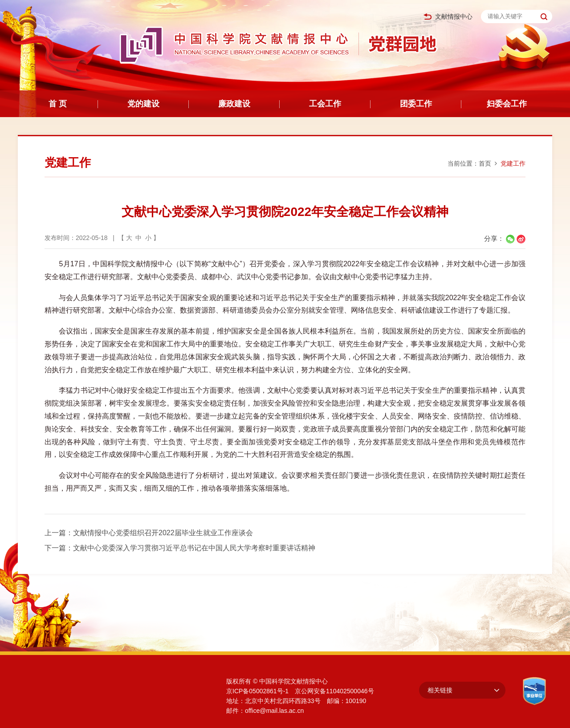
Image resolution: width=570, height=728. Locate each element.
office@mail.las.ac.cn (274, 711)
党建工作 (513, 163)
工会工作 (325, 104)
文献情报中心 (448, 17)
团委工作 (416, 104)
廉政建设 (234, 104)
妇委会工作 (507, 104)
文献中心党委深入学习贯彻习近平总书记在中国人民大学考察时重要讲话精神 (194, 548)
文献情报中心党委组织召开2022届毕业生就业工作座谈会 (163, 533)
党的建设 (143, 104)
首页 (485, 163)
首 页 (58, 104)
